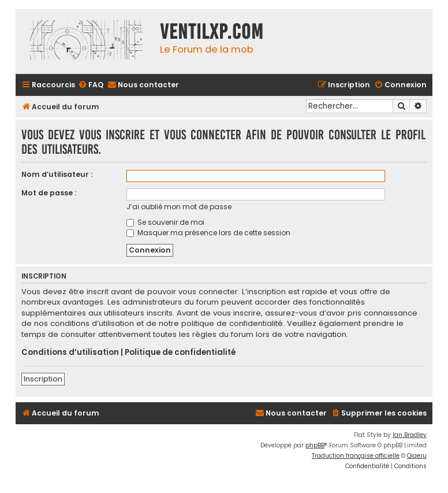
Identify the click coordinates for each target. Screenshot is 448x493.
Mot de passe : (49, 193)
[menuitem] (91, 85)
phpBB (315, 445)
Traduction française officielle (356, 456)
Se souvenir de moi (165, 222)
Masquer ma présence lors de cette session (208, 233)
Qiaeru (417, 456)
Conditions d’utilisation (70, 353)
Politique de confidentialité (180, 353)
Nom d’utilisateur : (57, 174)
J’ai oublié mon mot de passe (179, 207)
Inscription (43, 379)
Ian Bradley (410, 435)
